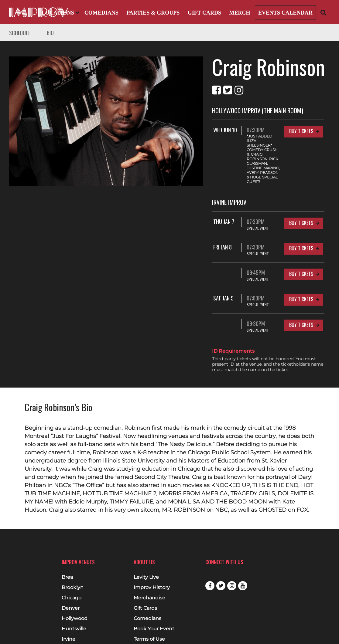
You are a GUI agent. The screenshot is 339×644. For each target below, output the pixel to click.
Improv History (152, 560)
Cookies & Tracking (156, 632)
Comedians (101, 13)
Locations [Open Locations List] (60, 13)
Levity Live (146, 550)
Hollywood (75, 591)
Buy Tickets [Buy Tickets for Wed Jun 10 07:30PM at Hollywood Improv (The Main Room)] (301, 131)
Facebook (210, 558)
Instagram (232, 558)
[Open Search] (324, 12)
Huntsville (74, 602)
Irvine (68, 612)
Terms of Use (149, 612)
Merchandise (149, 571)
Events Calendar (285, 13)
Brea (67, 550)
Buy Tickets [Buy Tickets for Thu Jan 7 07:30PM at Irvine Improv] (301, 195)
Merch (240, 13)
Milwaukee (75, 622)
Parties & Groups (153, 13)
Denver (71, 581)
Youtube (243, 558)
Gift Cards (204, 13)
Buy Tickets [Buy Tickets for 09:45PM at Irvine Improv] (301, 246)
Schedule (20, 33)
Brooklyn (73, 560)
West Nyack (76, 632)
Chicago (72, 571)
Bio (50, 33)
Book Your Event (154, 602)
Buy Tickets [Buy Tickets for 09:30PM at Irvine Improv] (301, 297)
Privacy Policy (150, 622)
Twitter (221, 558)
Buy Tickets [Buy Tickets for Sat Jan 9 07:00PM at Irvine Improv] (301, 272)
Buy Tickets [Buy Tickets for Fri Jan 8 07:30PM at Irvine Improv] (301, 221)
